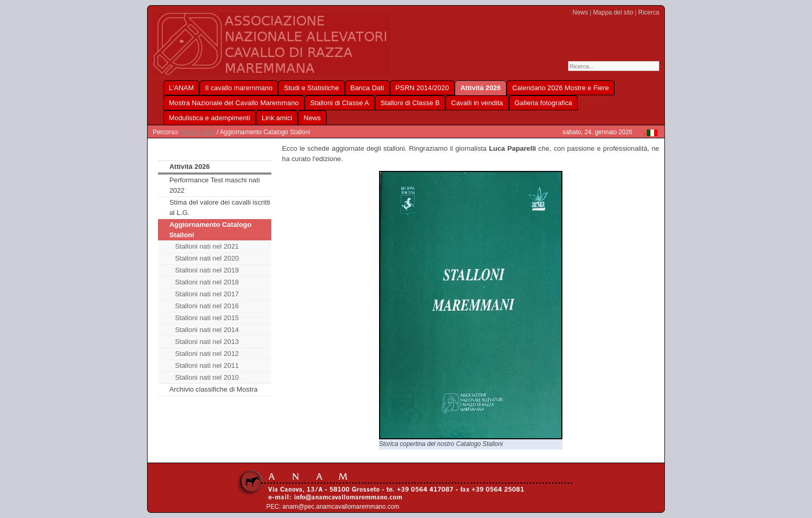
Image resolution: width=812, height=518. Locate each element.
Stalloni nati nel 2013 (207, 342)
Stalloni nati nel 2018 (207, 282)
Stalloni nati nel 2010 (207, 377)
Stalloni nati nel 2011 (207, 365)
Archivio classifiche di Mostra (214, 389)
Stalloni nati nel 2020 (207, 258)
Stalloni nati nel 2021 (207, 246)
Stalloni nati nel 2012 (207, 354)
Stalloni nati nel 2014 (207, 330)
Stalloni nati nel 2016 (207, 306)
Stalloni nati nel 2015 (207, 318)
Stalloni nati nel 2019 (207, 270)
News (581, 12)
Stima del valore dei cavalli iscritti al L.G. (220, 207)
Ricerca (649, 12)
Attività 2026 (198, 132)
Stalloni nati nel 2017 (207, 294)
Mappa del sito (613, 12)
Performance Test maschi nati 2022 (215, 185)
